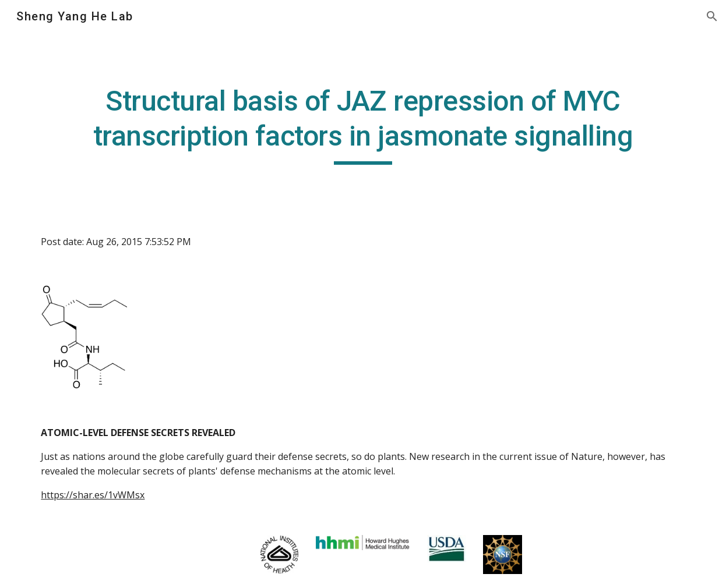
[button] (712, 16)
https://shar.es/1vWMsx (93, 495)
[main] (363, 124)
